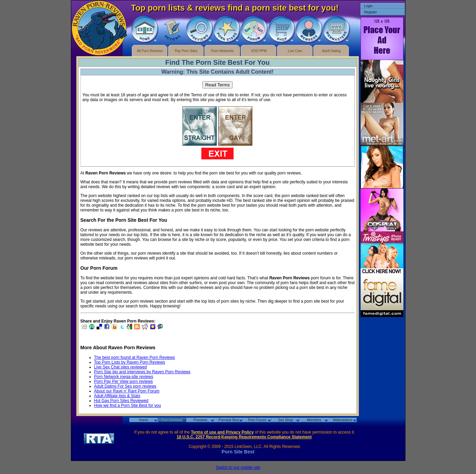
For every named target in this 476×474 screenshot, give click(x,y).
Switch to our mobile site (238, 467)
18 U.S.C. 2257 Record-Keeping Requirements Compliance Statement (244, 437)
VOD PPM (259, 51)
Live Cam (295, 51)
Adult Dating (331, 51)
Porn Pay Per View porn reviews (124, 381)
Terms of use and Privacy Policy (222, 432)
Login (368, 6)
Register (371, 12)
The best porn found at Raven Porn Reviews (135, 357)
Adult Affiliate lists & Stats (117, 396)
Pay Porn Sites (186, 51)
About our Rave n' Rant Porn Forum (127, 391)
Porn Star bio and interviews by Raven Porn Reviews (142, 372)
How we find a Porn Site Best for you (128, 405)
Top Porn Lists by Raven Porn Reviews (130, 362)
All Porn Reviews (150, 51)
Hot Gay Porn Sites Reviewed (121, 401)
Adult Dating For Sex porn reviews (125, 386)
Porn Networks (223, 51)
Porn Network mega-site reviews (124, 377)
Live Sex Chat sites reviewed (121, 367)
